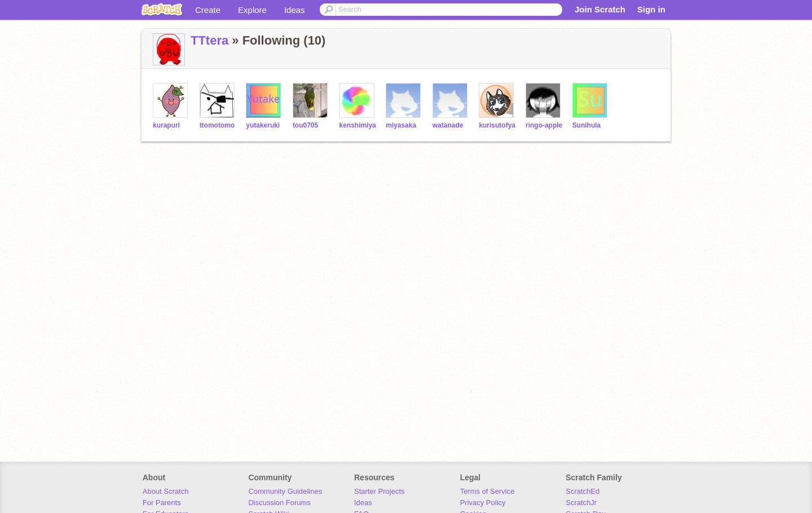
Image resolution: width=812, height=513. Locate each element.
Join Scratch (600, 9)
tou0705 (305, 125)
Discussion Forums (279, 503)
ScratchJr (581, 503)
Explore (252, 10)
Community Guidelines (285, 491)
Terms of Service (487, 491)
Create (208, 10)
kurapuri (166, 125)
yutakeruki (263, 125)
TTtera (209, 40)
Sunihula (587, 125)
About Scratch (166, 491)
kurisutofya (497, 125)
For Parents (162, 503)
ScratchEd (582, 491)
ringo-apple (544, 125)
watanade (448, 125)
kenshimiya (358, 125)
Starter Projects (379, 491)
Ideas (295, 10)
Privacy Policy (483, 503)
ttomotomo (217, 125)
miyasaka (401, 125)
